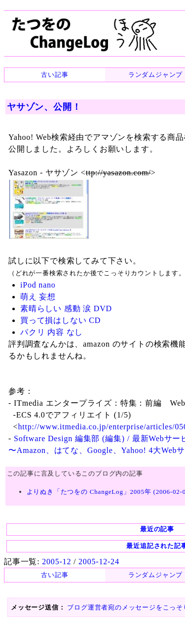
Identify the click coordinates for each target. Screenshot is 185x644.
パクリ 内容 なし (52, 332)
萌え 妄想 (38, 297)
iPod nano (38, 285)
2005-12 (56, 562)
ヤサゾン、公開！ (44, 107)
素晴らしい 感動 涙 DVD (66, 308)
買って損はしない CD (60, 320)
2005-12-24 (99, 562)
